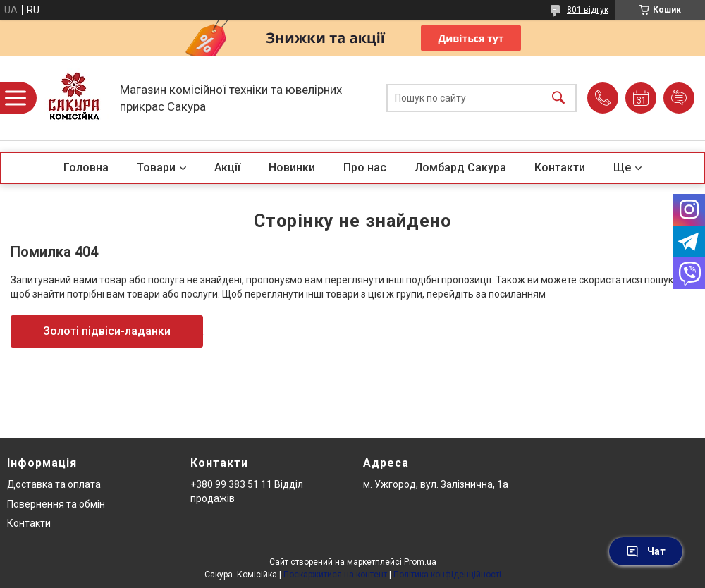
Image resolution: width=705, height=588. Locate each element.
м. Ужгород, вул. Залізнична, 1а (436, 484)
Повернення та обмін (56, 504)
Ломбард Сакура (460, 167)
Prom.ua (420, 562)
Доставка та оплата (54, 484)
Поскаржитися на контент (335, 575)
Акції (227, 167)
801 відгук (588, 10)
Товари (156, 167)
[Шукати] (558, 98)
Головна (86, 167)
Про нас (365, 167)
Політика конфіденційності (447, 575)
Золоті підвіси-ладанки (107, 331)
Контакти (560, 167)
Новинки (292, 167)
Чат (646, 551)
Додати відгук (679, 98)
